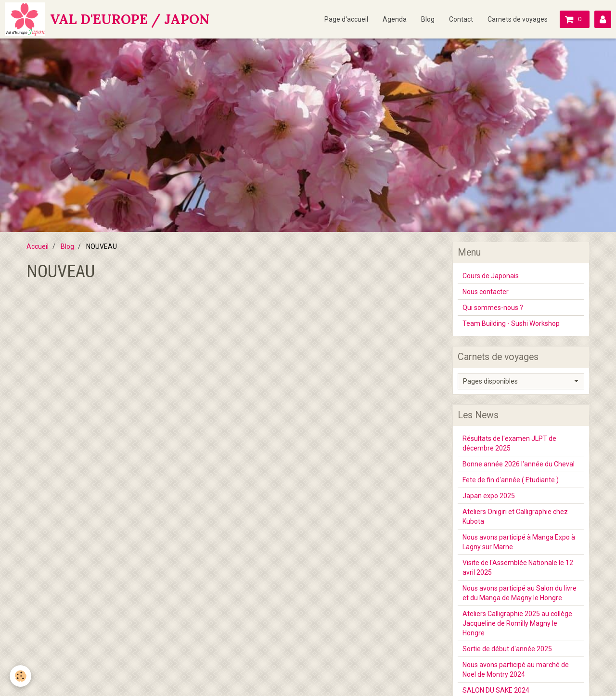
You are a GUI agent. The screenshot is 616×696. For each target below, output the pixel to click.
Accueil (38, 246)
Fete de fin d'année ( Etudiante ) (511, 480)
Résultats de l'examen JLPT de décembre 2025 (509, 443)
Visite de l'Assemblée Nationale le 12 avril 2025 (518, 567)
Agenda (395, 19)
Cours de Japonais (491, 276)
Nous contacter (486, 292)
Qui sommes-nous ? (493, 308)
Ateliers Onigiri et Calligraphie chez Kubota (515, 516)
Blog (428, 19)
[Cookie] (20, 676)
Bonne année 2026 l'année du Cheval (519, 464)
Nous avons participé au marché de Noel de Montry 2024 (516, 670)
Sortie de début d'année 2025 (507, 649)
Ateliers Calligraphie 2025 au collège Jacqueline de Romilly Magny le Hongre (517, 623)
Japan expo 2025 (489, 496)
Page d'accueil (346, 19)
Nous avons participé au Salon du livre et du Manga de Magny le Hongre (520, 593)
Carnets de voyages (518, 19)
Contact (461, 19)
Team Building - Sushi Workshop (511, 323)
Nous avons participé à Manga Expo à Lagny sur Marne (519, 542)
